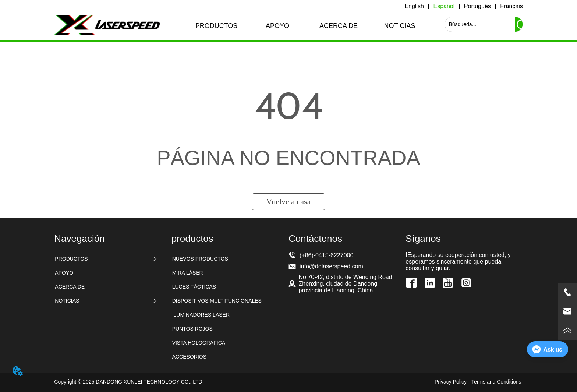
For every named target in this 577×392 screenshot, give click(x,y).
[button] (217, 26)
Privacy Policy (451, 382)
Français (511, 6)
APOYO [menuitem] (277, 26)
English (414, 6)
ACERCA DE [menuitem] (339, 26)
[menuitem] (216, 26)
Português (477, 6)
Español (444, 6)
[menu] (308, 26)
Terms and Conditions (496, 382)
